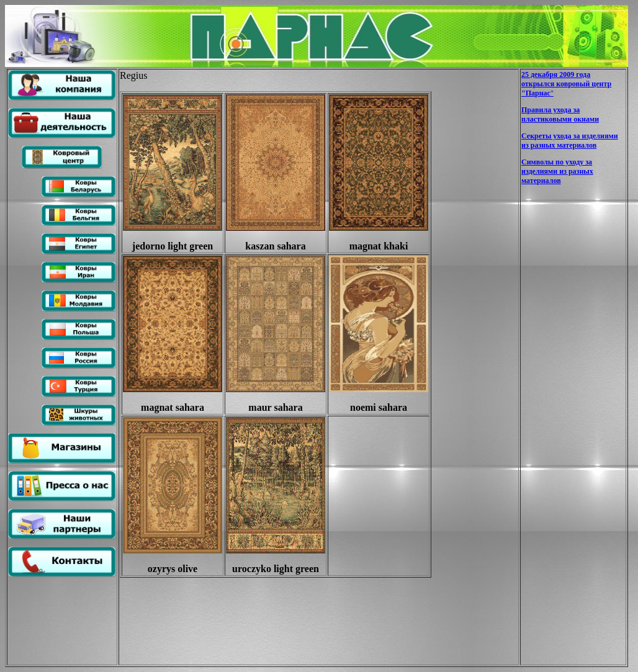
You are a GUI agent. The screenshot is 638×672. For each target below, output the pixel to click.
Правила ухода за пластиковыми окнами (560, 114)
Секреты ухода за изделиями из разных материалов (570, 141)
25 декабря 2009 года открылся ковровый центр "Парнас (566, 84)
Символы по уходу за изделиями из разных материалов (557, 171)
